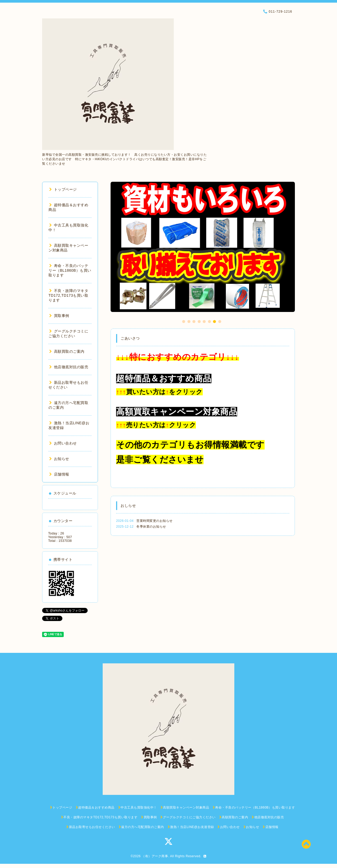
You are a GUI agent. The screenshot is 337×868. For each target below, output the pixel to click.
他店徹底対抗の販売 (69, 367)
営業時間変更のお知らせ (155, 521)
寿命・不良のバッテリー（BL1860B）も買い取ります (70, 270)
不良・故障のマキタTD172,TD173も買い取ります (68, 295)
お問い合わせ (63, 443)
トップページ (63, 189)
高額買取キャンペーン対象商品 (177, 412)
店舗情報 (59, 474)
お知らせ (59, 459)
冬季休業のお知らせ (151, 527)
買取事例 (59, 316)
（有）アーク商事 (155, 856)
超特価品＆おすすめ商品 (164, 379)
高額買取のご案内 (67, 351)
